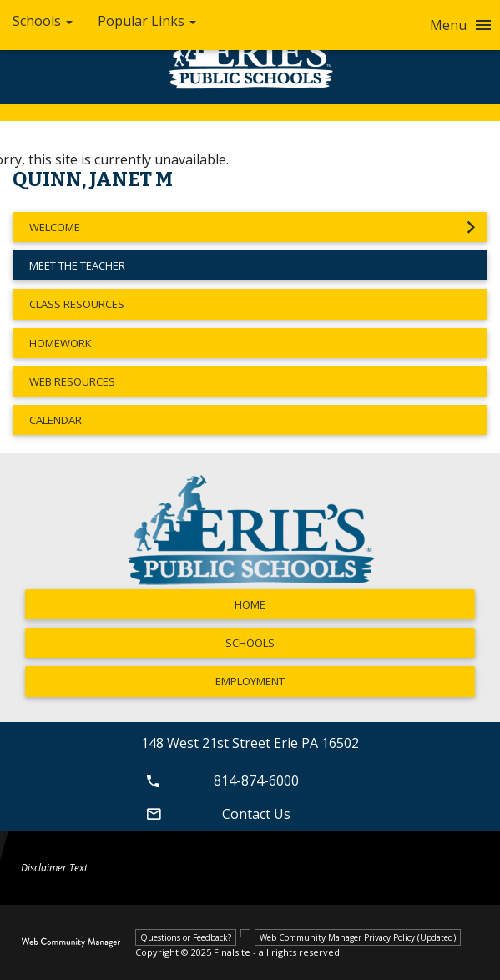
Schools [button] (43, 21)
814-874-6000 (220, 780)
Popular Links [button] (147, 21)
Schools (250, 643)
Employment (250, 681)
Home (250, 604)
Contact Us (216, 814)
